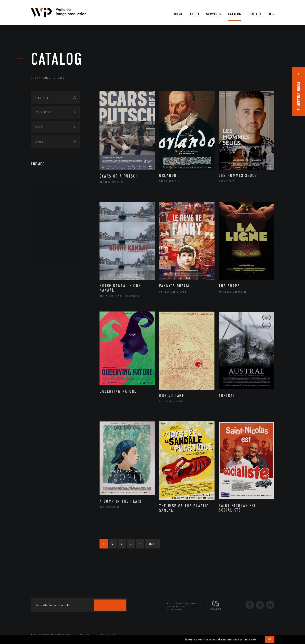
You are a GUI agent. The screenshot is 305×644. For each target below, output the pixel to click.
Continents (43, 272)
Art (37, 178)
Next (152, 544)
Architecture (49, 191)
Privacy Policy (84, 634)
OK (270, 639)
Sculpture (46, 251)
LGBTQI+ (40, 324)
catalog (57, 59)
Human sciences (45, 311)
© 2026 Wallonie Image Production (51, 634)
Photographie (49, 244)
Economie (41, 298)
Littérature (47, 217)
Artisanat (46, 198)
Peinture (45, 238)
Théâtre (45, 258)
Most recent (267, 74)
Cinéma (45, 211)
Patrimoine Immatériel (55, 231)
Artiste (44, 204)
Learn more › (251, 640)
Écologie (41, 285)
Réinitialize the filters (48, 78)
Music (44, 224)
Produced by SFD (106, 634)
